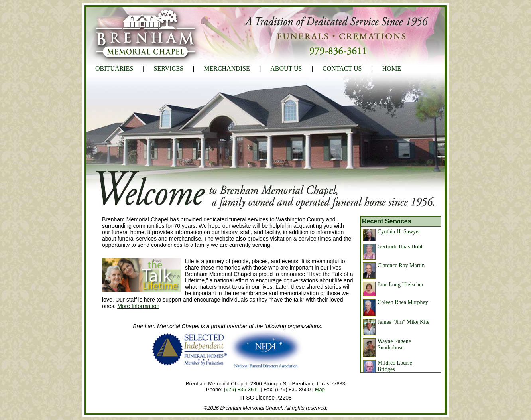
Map (320, 389)
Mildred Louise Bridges (395, 366)
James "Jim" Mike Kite (403, 322)
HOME (392, 68)
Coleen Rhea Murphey (403, 302)
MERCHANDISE (227, 68)
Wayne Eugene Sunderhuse (394, 344)
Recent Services (387, 221)
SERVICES (169, 68)
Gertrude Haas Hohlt (401, 247)
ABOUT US (286, 68)
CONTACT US (342, 68)
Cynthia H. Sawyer (399, 232)
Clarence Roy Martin (401, 265)
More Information (138, 306)
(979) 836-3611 (242, 389)
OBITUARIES (114, 68)
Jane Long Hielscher (400, 285)
